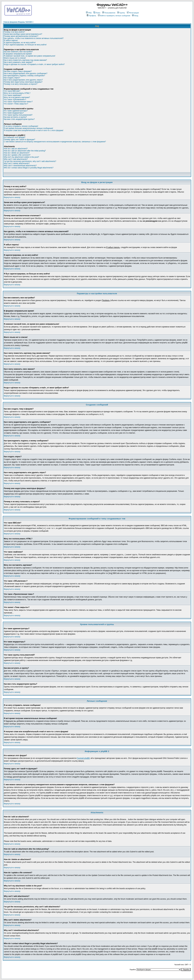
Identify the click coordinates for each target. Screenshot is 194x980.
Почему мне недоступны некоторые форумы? (23, 82)
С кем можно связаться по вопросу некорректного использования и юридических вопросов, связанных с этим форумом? (55, 142)
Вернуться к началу (12, 197)
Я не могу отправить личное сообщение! (21, 126)
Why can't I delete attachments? (17, 163)
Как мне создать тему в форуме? (18, 71)
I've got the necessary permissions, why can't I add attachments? (30, 161)
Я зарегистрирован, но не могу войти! (20, 43)
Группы (121, 13)
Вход (135, 16)
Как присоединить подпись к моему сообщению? (24, 76)
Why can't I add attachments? (16, 159)
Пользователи (109, 13)
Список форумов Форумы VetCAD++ (18, 22)
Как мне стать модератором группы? (19, 119)
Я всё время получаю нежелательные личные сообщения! (28, 128)
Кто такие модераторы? (14, 113)
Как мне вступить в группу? (15, 117)
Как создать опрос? (12, 78)
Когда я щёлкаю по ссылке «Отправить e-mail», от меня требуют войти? (34, 64)
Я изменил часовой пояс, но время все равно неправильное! (30, 56)
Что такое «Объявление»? (15, 100)
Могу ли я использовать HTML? (17, 93)
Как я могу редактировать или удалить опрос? (23, 80)
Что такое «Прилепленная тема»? (18, 102)
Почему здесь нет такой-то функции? (19, 140)
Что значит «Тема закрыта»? (16, 104)
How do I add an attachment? (16, 149)
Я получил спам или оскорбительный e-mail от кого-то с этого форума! (34, 130)
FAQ (89, 13)
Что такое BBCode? (12, 91)
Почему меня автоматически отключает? (21, 36)
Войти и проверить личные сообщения (114, 16)
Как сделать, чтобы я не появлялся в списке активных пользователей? (34, 38)
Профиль (91, 16)
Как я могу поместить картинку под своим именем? (25, 60)
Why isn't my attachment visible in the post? (21, 157)
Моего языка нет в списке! (15, 58)
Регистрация (133, 13)
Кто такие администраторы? (16, 111)
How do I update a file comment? (17, 155)
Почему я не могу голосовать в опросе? (21, 84)
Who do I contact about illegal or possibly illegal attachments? (29, 168)
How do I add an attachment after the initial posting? (25, 151)
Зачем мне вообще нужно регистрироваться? (23, 34)
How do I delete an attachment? (17, 153)
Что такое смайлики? (13, 95)
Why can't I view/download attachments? (20, 166)
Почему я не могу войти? (14, 32)
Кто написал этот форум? (15, 137)
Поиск (97, 13)
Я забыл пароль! (11, 40)
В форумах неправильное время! (18, 54)
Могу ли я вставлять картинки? (17, 97)
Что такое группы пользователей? (18, 115)
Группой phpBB (83, 758)
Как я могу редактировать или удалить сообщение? (26, 73)
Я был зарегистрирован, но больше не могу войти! (25, 45)
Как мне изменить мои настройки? (18, 52)
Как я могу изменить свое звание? (18, 62)
